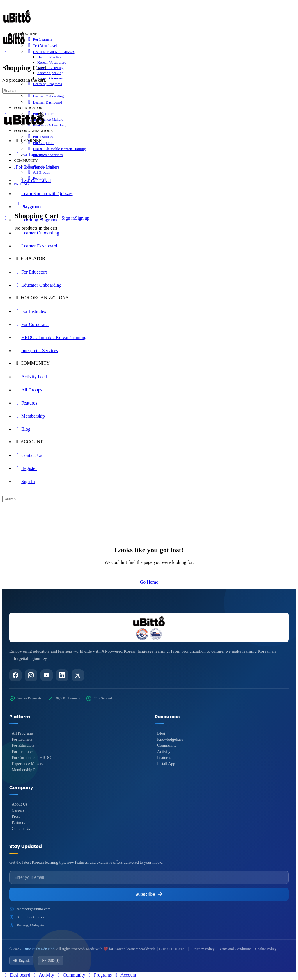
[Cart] (6, 55)
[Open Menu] (6, 27)
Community (167, 746)
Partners (18, 823)
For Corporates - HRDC (31, 758)
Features (164, 758)
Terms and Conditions (235, 949)
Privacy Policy (203, 949)
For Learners (22, 740)
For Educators (23, 746)
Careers (18, 811)
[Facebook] (15, 676)
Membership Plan (26, 770)
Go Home (149, 582)
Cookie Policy (266, 949)
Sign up (82, 218)
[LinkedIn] (63, 676)
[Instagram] (31, 676)
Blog (161, 734)
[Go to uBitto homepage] (17, 23)
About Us (19, 805)
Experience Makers (27, 764)
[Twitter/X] (78, 676)
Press (16, 817)
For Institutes (22, 752)
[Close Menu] (6, 131)
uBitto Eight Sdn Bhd (38, 949)
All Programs (23, 734)
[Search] (6, 50)
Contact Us (21, 829)
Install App (166, 764)
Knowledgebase (170, 740)
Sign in (68, 218)
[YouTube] (47, 676)
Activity (164, 752)
